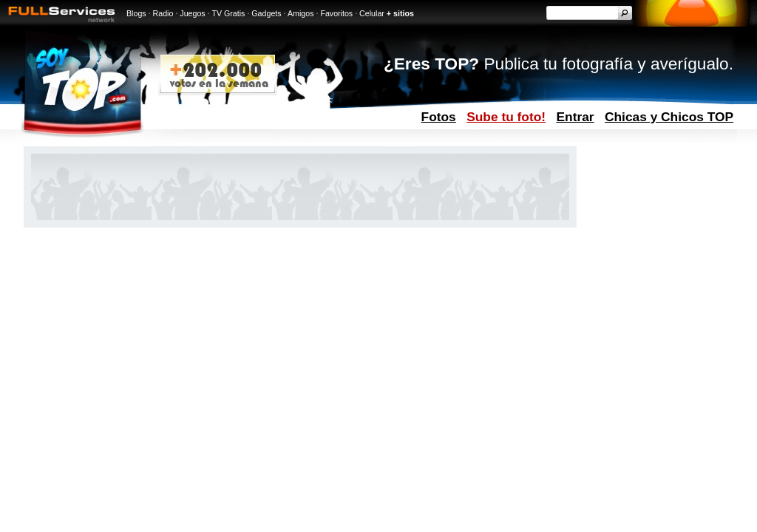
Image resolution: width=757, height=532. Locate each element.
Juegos (192, 13)
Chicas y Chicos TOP (669, 117)
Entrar (576, 117)
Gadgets (266, 13)
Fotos (439, 117)
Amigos (301, 13)
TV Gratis (228, 13)
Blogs (136, 13)
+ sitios (400, 13)
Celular (372, 13)
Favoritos (336, 13)
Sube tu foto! (506, 117)
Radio (163, 13)
